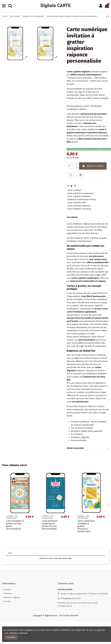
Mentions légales (12, 597)
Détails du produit (88, 448)
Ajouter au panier (93, 166)
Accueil (7, 601)
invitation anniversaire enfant (82, 200)
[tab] (88, 217)
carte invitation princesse (79, 209)
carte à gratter (74, 190)
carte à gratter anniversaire (80, 193)
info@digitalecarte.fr (71, 598)
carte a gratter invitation (79, 196)
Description (88, 217)
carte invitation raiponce (79, 206)
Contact (8, 590)
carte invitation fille (77, 203)
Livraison (8, 593)
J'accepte (11, 637)
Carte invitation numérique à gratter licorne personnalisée (50, 525)
